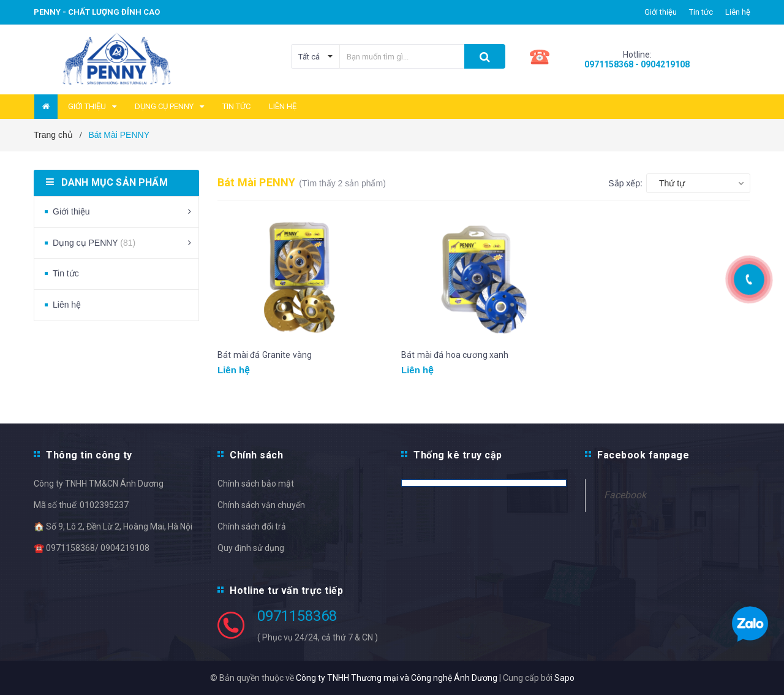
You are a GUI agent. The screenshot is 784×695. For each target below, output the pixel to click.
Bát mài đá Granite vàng (265, 355)
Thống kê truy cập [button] (458, 455)
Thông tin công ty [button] (89, 455)
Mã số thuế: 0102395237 (81, 505)
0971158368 (297, 616)
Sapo (564, 678)
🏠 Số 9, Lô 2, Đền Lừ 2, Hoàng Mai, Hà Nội (113, 526)
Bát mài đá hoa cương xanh (455, 355)
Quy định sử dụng (251, 548)
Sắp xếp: (625, 183)
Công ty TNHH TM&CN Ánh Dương (99, 484)
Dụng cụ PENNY (94, 243)
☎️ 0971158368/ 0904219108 (92, 548)
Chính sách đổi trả (252, 526)
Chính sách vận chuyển (261, 505)
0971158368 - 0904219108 (637, 64)
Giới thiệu (661, 12)
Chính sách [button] (256, 455)
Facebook (625, 495)
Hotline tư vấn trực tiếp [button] (286, 591)
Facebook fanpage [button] (643, 455)
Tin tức (701, 12)
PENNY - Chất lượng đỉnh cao (97, 12)
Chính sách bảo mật (256, 484)
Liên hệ (738, 12)
